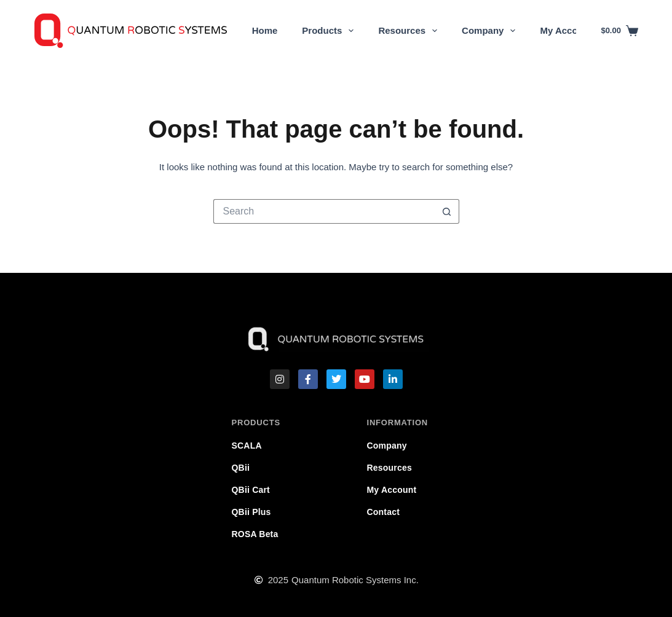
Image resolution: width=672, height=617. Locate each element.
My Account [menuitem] (566, 30)
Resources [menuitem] (410, 31)
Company (387, 446)
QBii (241, 468)
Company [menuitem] (491, 31)
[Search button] (447, 211)
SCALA (247, 446)
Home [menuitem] (265, 30)
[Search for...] (324, 211)
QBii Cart (251, 490)
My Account (392, 490)
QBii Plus (251, 512)
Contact (384, 512)
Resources (389, 468)
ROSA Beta (255, 534)
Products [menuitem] (330, 31)
